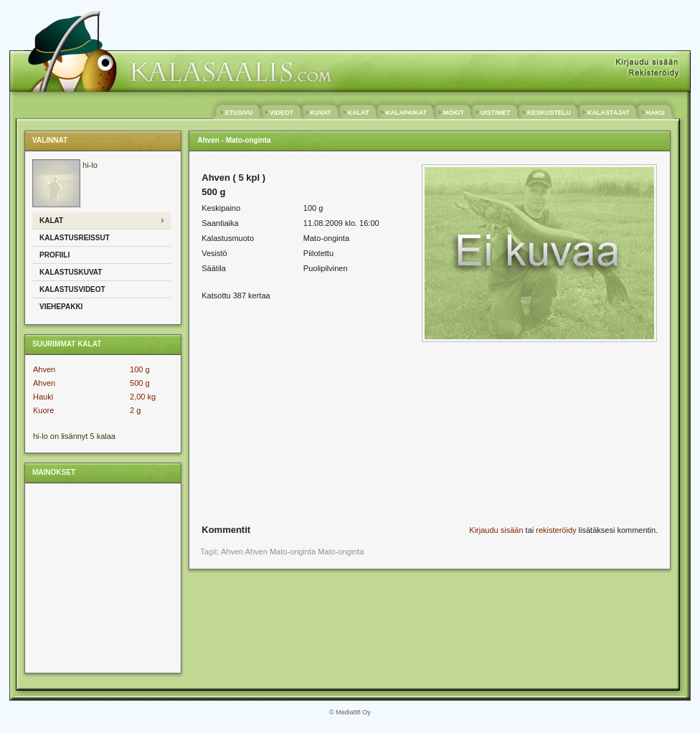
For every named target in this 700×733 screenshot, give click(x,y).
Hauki (43, 397)
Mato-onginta (341, 552)
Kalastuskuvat (71, 272)
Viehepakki (61, 307)
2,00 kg (143, 397)
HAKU (655, 113)
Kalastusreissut (75, 238)
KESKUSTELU (549, 113)
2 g (135, 410)
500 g (140, 383)
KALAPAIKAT (406, 113)
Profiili (55, 255)
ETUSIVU (239, 113)
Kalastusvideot (72, 289)
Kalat (51, 221)
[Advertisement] (102, 577)
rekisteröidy (556, 530)
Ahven (44, 369)
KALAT (358, 113)
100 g (140, 369)
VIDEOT (282, 113)
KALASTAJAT (608, 113)
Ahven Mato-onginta (280, 552)
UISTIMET (495, 113)
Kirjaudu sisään (496, 530)
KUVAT (321, 113)
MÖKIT (453, 113)
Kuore (43, 410)
